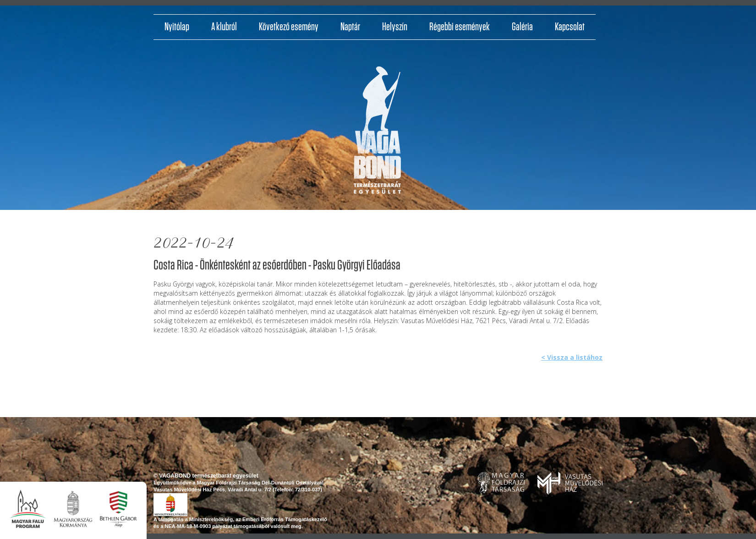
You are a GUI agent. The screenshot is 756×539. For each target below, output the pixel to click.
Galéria (522, 27)
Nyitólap (177, 27)
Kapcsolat (570, 27)
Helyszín (395, 27)
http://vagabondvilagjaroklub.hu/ (378, 134)
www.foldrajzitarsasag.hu (501, 483)
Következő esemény (289, 27)
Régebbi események (460, 27)
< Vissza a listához (572, 357)
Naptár (350, 27)
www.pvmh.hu (570, 483)
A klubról (224, 27)
